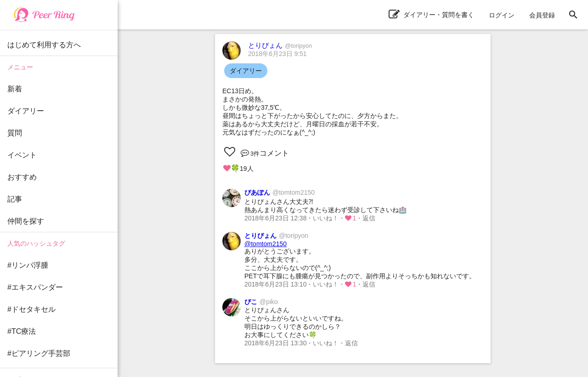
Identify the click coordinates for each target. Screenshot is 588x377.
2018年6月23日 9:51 (277, 54)
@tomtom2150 (266, 244)
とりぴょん (280, 45)
